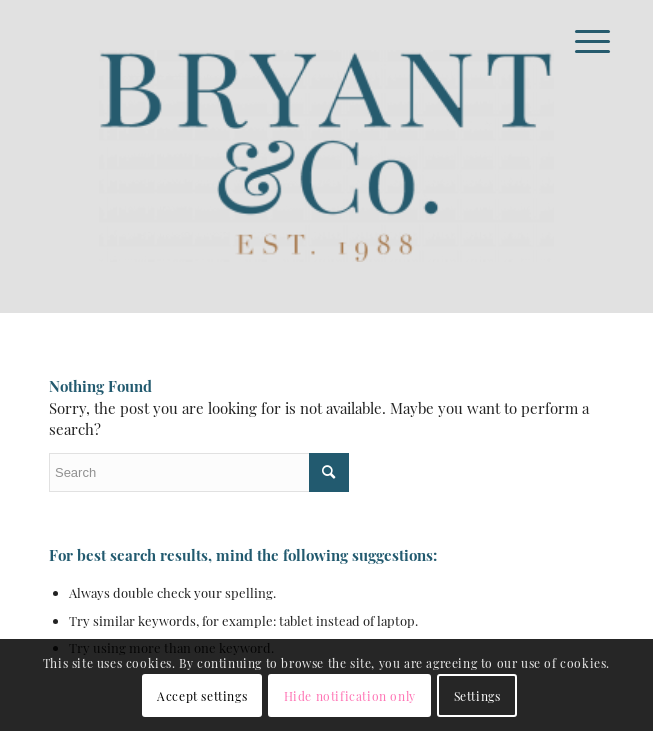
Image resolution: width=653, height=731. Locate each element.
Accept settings (202, 696)
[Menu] (577, 42)
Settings (477, 696)
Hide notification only (350, 696)
